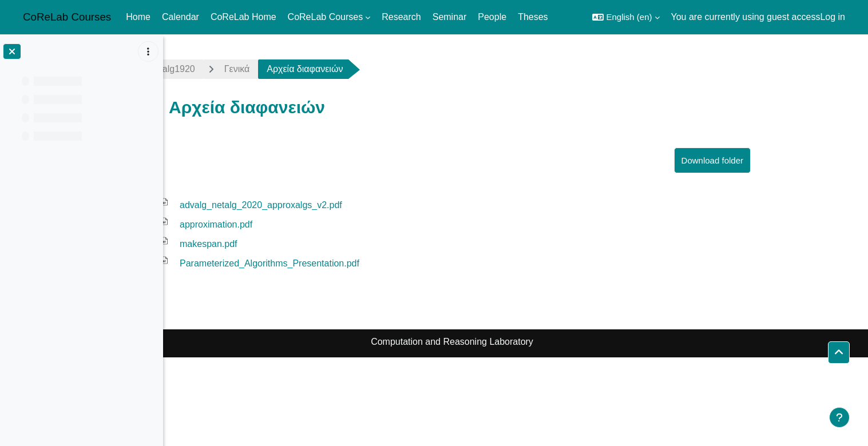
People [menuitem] (492, 17)
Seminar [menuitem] (450, 17)
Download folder (776, 160)
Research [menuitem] (401, 17)
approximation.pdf (280, 224)
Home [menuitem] (138, 17)
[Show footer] (839, 417)
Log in (833, 17)
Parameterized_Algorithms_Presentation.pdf (333, 263)
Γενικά (301, 69)
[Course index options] (148, 51)
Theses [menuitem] (533, 17)
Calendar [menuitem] (181, 17)
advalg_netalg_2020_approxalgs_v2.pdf (324, 205)
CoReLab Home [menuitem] (243, 17)
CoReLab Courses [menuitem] (326, 17)
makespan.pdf (272, 244)
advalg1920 (235, 69)
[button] (626, 17)
